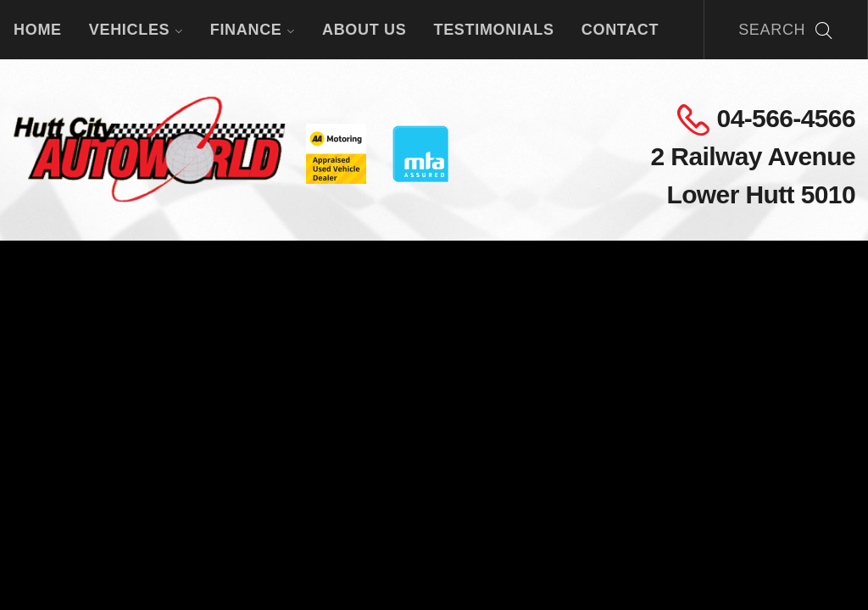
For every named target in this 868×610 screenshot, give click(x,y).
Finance (253, 30)
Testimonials (493, 30)
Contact (620, 30)
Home (38, 30)
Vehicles (136, 30)
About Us (364, 30)
